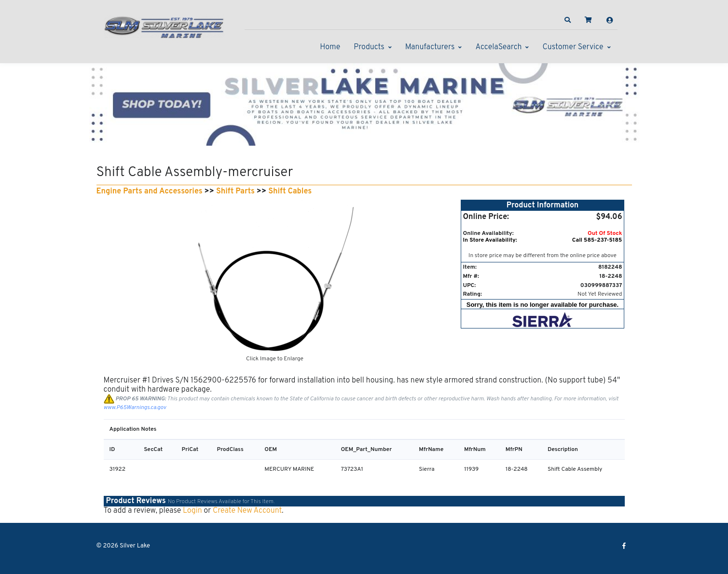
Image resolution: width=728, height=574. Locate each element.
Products (369, 47)
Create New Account (247, 511)
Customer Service (573, 47)
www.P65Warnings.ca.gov (135, 408)
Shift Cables (290, 191)
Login (192, 511)
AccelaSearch (498, 47)
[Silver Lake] (164, 26)
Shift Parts (235, 191)
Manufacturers (430, 47)
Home (330, 47)
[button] (567, 20)
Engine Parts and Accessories (150, 191)
